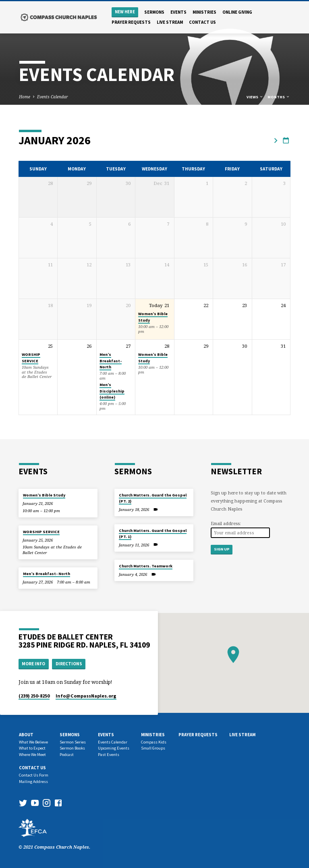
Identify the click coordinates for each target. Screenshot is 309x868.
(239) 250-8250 (34, 696)
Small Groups (153, 748)
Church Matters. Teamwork (146, 566)
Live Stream (170, 22)
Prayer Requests (131, 22)
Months (279, 97)
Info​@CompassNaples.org (86, 696)
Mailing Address (33, 782)
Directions (69, 664)
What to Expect (32, 748)
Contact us (202, 22)
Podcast (67, 755)
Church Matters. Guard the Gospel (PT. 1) (153, 533)
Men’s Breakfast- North (111, 361)
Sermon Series (73, 742)
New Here (125, 12)
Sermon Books (72, 748)
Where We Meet (32, 755)
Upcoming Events (114, 748)
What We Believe (33, 742)
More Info (33, 664)
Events (178, 12)
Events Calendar (53, 97)
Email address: (226, 523)
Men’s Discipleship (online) (112, 391)
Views (255, 97)
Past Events (109, 755)
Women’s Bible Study (44, 495)
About (26, 735)
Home (25, 97)
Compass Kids (154, 742)
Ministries (204, 12)
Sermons (154, 12)
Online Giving (237, 12)
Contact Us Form (34, 775)
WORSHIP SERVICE (31, 357)
